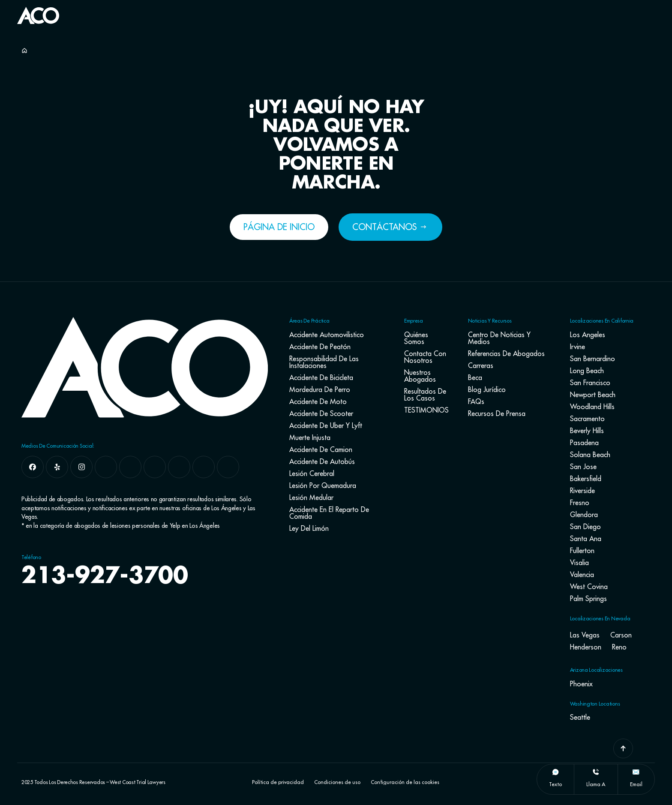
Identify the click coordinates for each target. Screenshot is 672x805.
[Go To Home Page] (38, 21)
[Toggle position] (626, 279)
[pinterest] (204, 467)
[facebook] (33, 467)
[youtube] (228, 467)
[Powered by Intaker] (599, 534)
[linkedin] (155, 467)
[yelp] (57, 467)
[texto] (555, 772)
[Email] (636, 772)
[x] (106, 467)
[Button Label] (415, 16)
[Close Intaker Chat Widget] (644, 279)
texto (555, 784)
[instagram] (81, 467)
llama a (596, 784)
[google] (130, 467)
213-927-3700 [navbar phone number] (105, 577)
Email (636, 784)
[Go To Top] (623, 748)
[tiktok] (179, 467)
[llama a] (596, 772)
